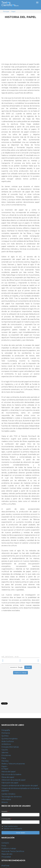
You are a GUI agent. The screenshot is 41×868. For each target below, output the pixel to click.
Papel (13, 12)
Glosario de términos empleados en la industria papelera (20, 790)
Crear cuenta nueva (11, 826)
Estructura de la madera (11, 774)
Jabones (5, 753)
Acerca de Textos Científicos (13, 851)
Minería (5, 802)
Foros (4, 846)
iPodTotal (5, 866)
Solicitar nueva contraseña (13, 829)
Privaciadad (6, 857)
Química (5, 736)
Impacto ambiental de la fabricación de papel (20, 786)
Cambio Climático (8, 794)
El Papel (5, 769)
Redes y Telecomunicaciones (13, 764)
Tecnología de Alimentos (12, 797)
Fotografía (6, 730)
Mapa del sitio (7, 854)
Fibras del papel (8, 777)
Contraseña (6, 819)
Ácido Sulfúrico (8, 741)
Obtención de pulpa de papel (13, 780)
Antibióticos (6, 744)
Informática (6, 799)
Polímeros (6, 733)
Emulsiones (6, 755)
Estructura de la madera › (31, 661)
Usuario (5, 811)
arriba (20, 661)
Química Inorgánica (9, 739)
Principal (6, 12)
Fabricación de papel (10, 783)
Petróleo (5, 761)
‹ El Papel (10, 661)
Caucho (5, 750)
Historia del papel (9, 772)
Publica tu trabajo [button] (20, 673)
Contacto (5, 843)
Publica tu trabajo (9, 849)
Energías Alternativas (10, 747)
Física (4, 758)
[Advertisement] (20, 42)
